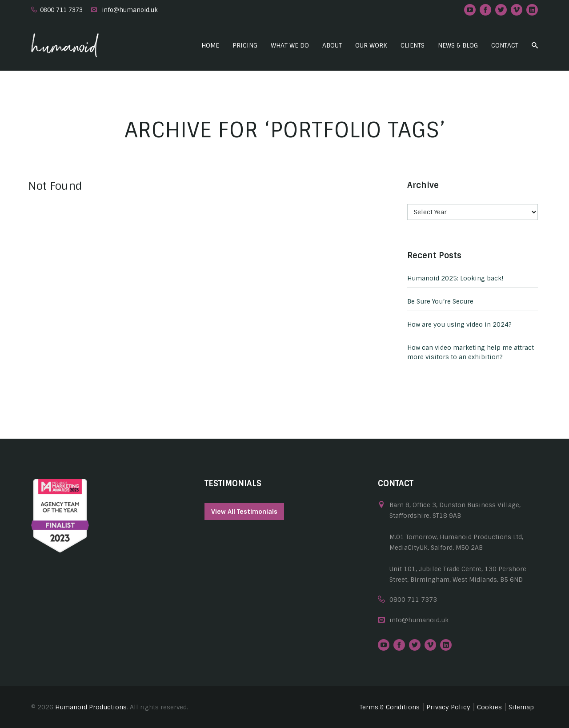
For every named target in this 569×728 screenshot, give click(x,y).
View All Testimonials (244, 512)
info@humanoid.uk (130, 10)
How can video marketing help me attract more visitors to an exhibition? (471, 352)
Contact (505, 45)
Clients (413, 45)
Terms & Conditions (390, 707)
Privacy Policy (448, 707)
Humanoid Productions (91, 707)
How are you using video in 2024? (459, 324)
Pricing (245, 45)
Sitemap (521, 707)
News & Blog (458, 45)
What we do (290, 45)
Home (210, 45)
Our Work (371, 45)
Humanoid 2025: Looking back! (455, 278)
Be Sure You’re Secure (440, 301)
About (332, 45)
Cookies (489, 707)
